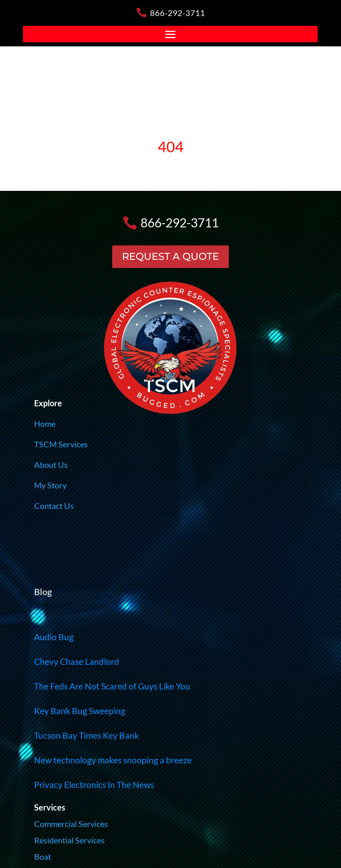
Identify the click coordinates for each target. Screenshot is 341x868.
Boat (43, 857)
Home (45, 424)
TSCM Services (61, 444)
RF (39, 614)
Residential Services (69, 840)
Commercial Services (71, 824)
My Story (50, 485)
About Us (51, 465)
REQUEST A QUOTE (170, 256)
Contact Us (54, 506)
